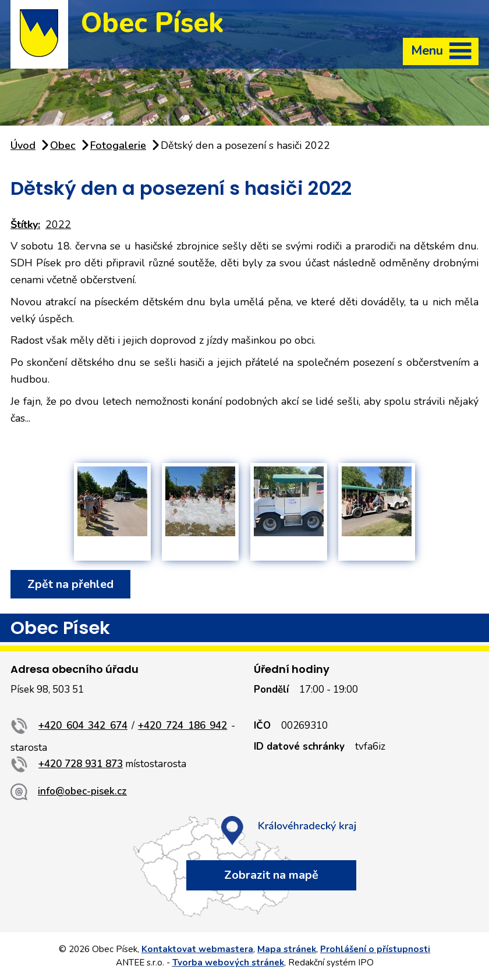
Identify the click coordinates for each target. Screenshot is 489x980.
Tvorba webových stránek (228, 963)
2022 (58, 224)
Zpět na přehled (70, 584)
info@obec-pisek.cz (82, 791)
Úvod (23, 145)
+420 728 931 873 (81, 764)
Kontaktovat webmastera (197, 949)
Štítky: (25, 224)
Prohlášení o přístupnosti (375, 949)
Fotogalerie (118, 145)
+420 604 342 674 (83, 726)
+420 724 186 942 (183, 726)
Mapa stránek (287, 949)
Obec (63, 145)
